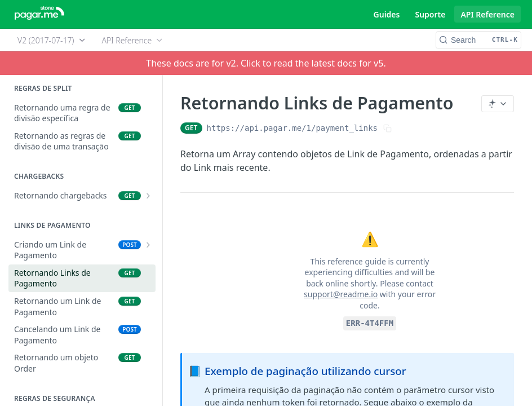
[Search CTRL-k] (478, 40)
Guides (387, 14)
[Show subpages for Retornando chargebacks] (148, 196)
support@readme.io (341, 294)
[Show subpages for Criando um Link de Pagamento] (148, 245)
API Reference (487, 14)
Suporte (430, 14)
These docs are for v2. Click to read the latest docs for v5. (266, 63)
